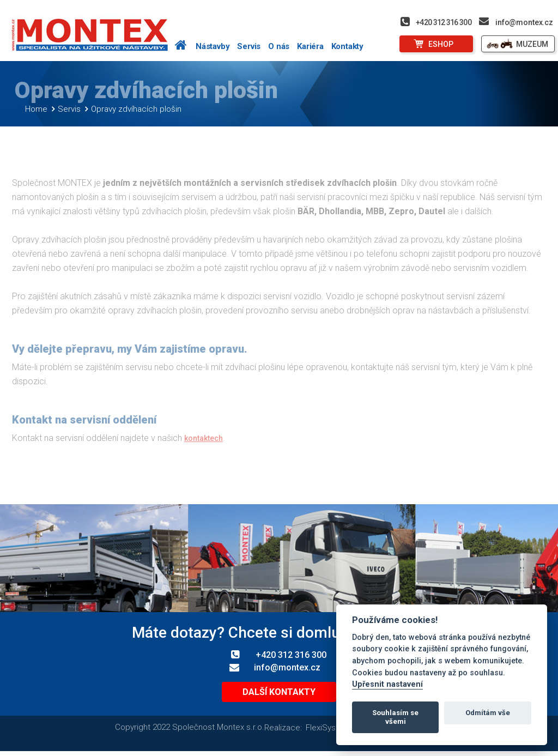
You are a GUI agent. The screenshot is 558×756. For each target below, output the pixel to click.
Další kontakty (279, 696)
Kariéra (310, 46)
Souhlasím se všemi (395, 717)
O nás (279, 46)
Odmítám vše (488, 713)
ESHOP (441, 44)
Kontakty (347, 46)
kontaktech (204, 443)
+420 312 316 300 (444, 22)
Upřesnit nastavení (387, 684)
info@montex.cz (524, 22)
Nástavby (213, 46)
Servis (249, 46)
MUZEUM (532, 44)
